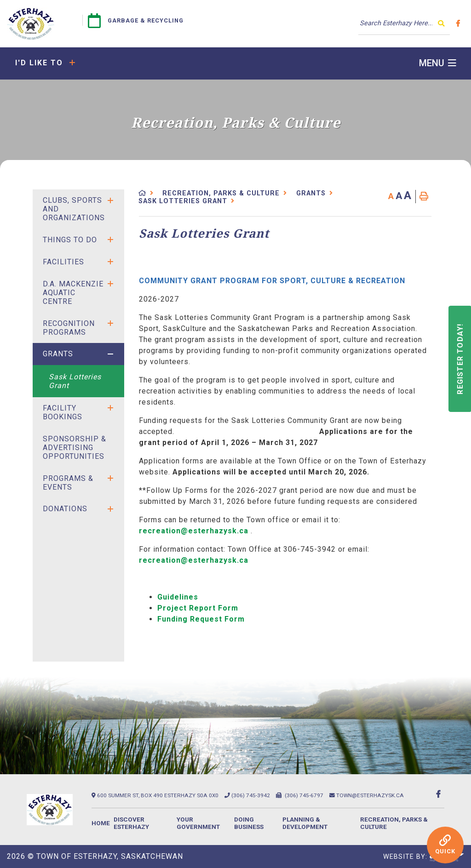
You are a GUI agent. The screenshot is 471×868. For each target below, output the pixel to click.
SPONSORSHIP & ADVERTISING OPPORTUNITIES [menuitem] (75, 448)
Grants (311, 193)
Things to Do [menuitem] (70, 240)
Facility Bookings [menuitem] (63, 412)
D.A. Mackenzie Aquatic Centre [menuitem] (73, 293)
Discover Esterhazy (131, 823)
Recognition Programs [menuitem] (69, 328)
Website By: (424, 857)
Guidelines (178, 597)
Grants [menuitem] (58, 354)
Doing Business (249, 823)
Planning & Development (305, 823)
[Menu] (438, 63)
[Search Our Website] (404, 23)
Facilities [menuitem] (63, 262)
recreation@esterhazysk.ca (194, 531)
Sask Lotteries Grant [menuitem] (75, 381)
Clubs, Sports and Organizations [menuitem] (74, 209)
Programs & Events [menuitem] (68, 483)
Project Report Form (198, 608)
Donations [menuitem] (65, 509)
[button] (110, 200)
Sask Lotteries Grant (183, 201)
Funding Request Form (201, 619)
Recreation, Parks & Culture (221, 193)
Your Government (198, 823)
